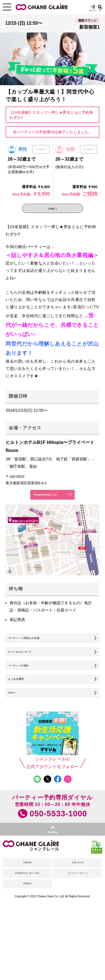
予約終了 (52, 211)
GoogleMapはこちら (42, 503)
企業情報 (27, 906)
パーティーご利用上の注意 (33, 654)
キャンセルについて (27, 672)
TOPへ (15, 725)
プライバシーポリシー (78, 922)
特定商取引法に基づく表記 (27, 922)
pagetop (52, 872)
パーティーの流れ (25, 689)
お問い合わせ (78, 906)
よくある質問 (21, 707)
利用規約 (27, 937)
